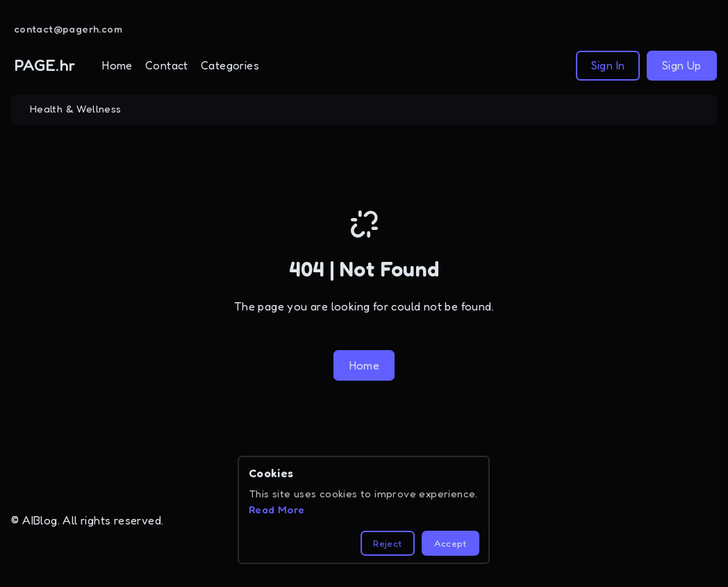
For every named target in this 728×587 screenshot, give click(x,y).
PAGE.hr (45, 65)
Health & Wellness (76, 109)
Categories (230, 65)
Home (117, 65)
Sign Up (682, 65)
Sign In (608, 65)
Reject (387, 543)
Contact (167, 65)
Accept (450, 543)
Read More (277, 510)
